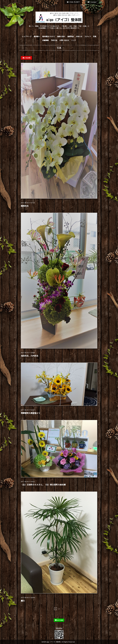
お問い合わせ (64, 40)
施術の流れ (61, 36)
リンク (74, 40)
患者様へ (37, 36)
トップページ (27, 36)
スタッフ (88, 36)
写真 (95, 36)
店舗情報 (45, 40)
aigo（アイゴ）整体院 (53, 642)
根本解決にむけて (49, 36)
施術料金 (71, 36)
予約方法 (54, 40)
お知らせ (79, 36)
